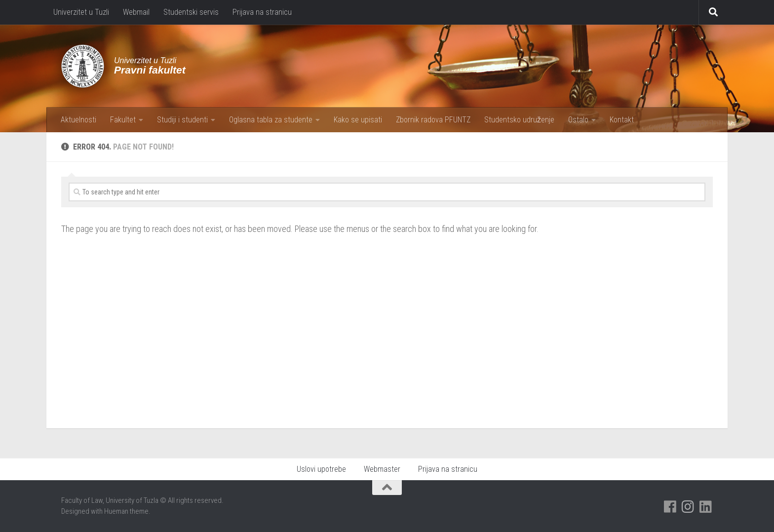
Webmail (136, 12)
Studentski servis (191, 12)
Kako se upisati (358, 120)
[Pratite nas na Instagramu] (688, 507)
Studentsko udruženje (519, 120)
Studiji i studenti (182, 120)
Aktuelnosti (78, 120)
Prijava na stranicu (262, 12)
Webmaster (382, 469)
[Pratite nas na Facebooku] (670, 507)
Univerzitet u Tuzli (81, 12)
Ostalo (578, 120)
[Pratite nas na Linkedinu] (706, 507)
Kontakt (622, 120)
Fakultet (123, 120)
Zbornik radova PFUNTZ (433, 120)
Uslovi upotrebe (321, 469)
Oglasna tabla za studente (271, 120)
